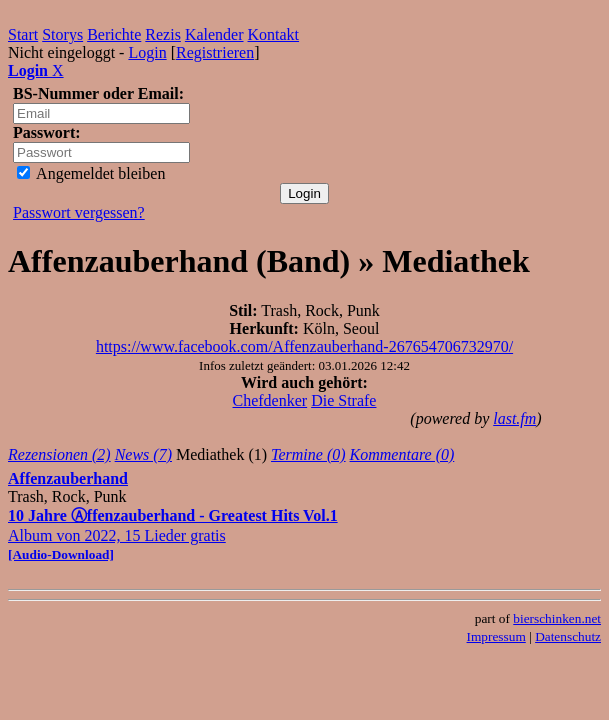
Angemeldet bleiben (91, 173)
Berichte (114, 34)
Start (23, 34)
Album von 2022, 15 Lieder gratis (173, 534)
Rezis (163, 34)
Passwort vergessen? (79, 212)
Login (147, 52)
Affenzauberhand (68, 478)
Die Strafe (343, 400)
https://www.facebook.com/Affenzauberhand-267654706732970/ (304, 346)
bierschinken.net (557, 618)
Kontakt (274, 34)
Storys (62, 34)
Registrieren (215, 52)
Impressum (496, 636)
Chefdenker (270, 400)
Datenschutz (568, 636)
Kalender (214, 34)
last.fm (514, 418)
